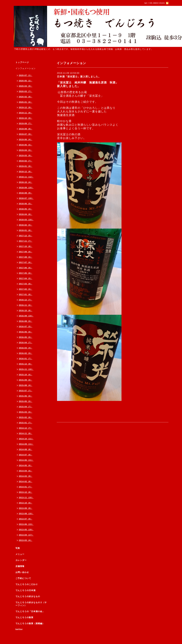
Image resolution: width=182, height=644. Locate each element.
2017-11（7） (26, 241)
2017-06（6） (26, 268)
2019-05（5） (26, 145)
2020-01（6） (26, 102)
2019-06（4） (26, 139)
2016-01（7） (26, 359)
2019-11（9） (26, 113)
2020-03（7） (26, 91)
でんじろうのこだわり (27, 584)
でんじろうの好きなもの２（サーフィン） (31, 604)
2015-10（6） (26, 375)
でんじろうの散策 (24, 617)
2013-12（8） (26, 492)
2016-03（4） (26, 348)
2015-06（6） (26, 396)
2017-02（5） (26, 289)
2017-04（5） (26, 278)
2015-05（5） (26, 401)
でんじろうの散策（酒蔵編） (30, 623)
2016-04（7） (26, 343)
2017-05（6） (26, 273)
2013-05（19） (26, 530)
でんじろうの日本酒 (26, 590)
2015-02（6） (26, 417)
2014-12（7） (26, 428)
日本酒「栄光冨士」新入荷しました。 (79, 77)
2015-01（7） (26, 423)
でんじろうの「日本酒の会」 (30, 611)
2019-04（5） (26, 150)
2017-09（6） (26, 252)
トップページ (22, 62)
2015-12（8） (26, 364)
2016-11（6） (26, 305)
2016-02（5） (26, 353)
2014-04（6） (26, 471)
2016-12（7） (26, 300)
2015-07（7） (26, 391)
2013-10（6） (26, 503)
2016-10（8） (26, 310)
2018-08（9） (26, 193)
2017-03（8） (26, 284)
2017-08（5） (26, 257)
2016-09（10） (26, 316)
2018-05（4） (26, 209)
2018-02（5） (26, 225)
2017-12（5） (26, 236)
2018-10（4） (26, 182)
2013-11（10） (26, 497)
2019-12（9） (26, 107)
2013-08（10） (26, 514)
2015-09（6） (26, 380)
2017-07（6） (26, 262)
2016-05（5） (26, 337)
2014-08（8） (26, 449)
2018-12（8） (26, 172)
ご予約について (23, 578)
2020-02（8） (26, 97)
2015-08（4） (26, 385)
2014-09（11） (26, 444)
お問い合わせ (22, 572)
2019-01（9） (26, 166)
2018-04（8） (26, 214)
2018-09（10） (26, 188)
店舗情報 (20, 566)
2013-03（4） (26, 540)
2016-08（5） (26, 321)
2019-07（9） (26, 134)
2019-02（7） (26, 161)
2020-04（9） (26, 86)
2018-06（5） (26, 204)
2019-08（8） (26, 129)
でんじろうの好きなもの (28, 596)
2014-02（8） (26, 481)
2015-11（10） (26, 369)
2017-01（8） (26, 294)
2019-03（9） (26, 155)
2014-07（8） (26, 455)
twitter (19, 629)
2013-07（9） (26, 519)
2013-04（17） (26, 535)
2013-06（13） (26, 524)
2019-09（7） (26, 123)
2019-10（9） (26, 118)
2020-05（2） (26, 81)
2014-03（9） (26, 476)
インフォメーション (26, 68)
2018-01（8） (26, 230)
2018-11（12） (26, 177)
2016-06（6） (26, 332)
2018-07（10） (26, 198)
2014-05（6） (26, 465)
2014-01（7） (26, 487)
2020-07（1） (26, 75)
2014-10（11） (26, 439)
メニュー (20, 554)
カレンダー (21, 560)
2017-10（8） (26, 246)
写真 (18, 548)
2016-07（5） (26, 326)
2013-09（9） (26, 508)
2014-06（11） (26, 460)
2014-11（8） (26, 433)
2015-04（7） (26, 407)
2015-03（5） (26, 412)
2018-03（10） (26, 220)
